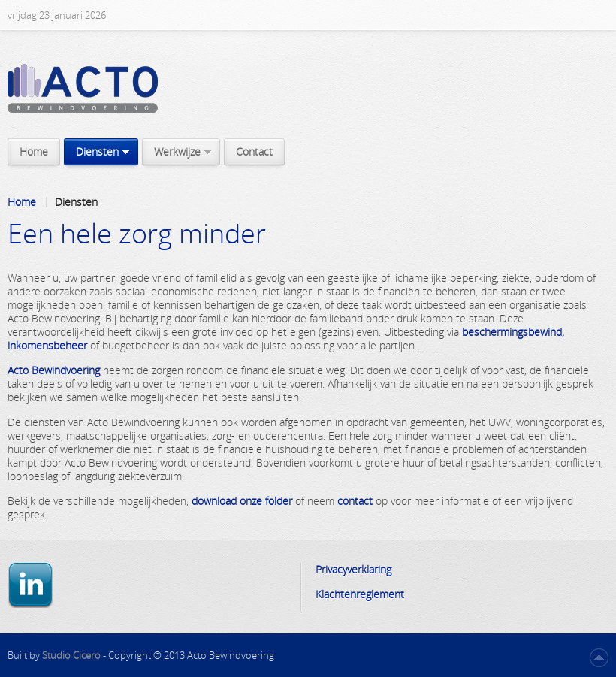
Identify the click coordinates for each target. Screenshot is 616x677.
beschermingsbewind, (513, 332)
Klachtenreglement (360, 594)
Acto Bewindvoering (54, 370)
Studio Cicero (72, 655)
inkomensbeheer (47, 345)
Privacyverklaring (353, 569)
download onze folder (242, 501)
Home (22, 202)
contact (355, 501)
